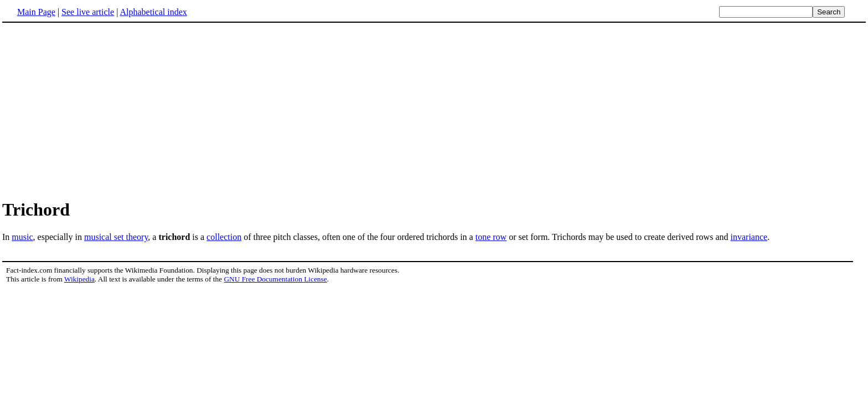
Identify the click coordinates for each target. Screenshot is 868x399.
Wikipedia (79, 279)
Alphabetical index (153, 12)
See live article (88, 12)
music (22, 237)
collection (224, 237)
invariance (749, 237)
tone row (491, 237)
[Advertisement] (434, 110)
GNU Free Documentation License (275, 279)
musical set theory (116, 237)
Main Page (36, 12)
